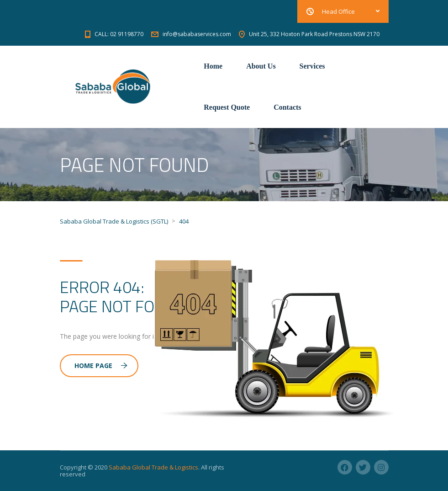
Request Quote (227, 107)
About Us (261, 66)
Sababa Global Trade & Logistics (153, 467)
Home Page (101, 366)
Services (312, 66)
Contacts (287, 107)
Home (213, 66)
